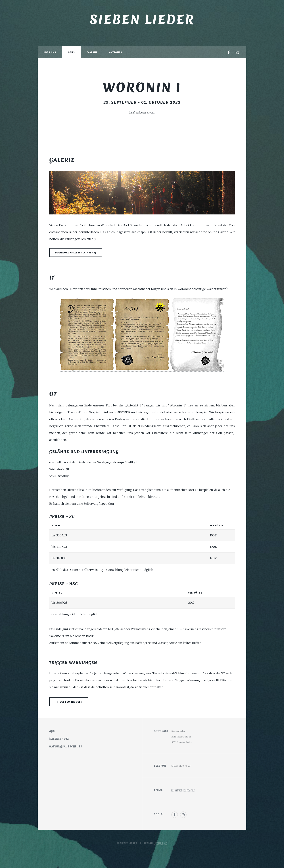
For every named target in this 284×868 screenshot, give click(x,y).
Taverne (92, 52)
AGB (52, 731)
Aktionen (116, 52)
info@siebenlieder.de (183, 790)
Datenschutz (59, 739)
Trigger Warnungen (69, 702)
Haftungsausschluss (66, 747)
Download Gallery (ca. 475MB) (76, 253)
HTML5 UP (161, 843)
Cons (71, 52)
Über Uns (50, 52)
